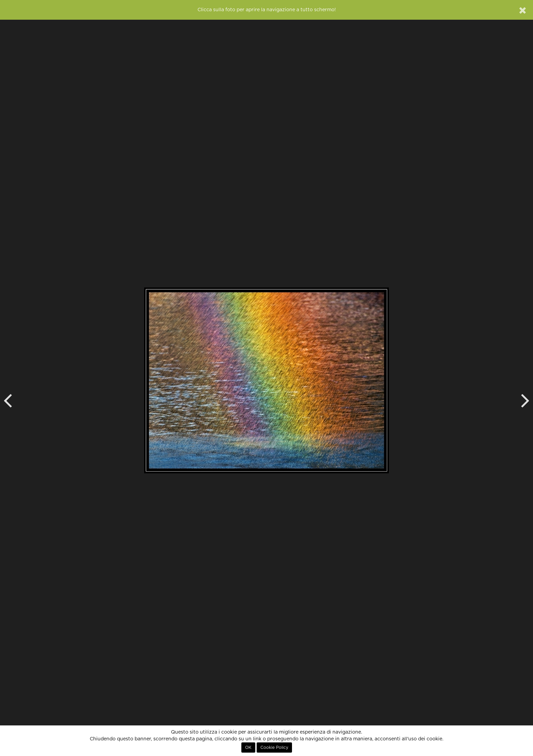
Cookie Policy (274, 748)
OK (248, 748)
